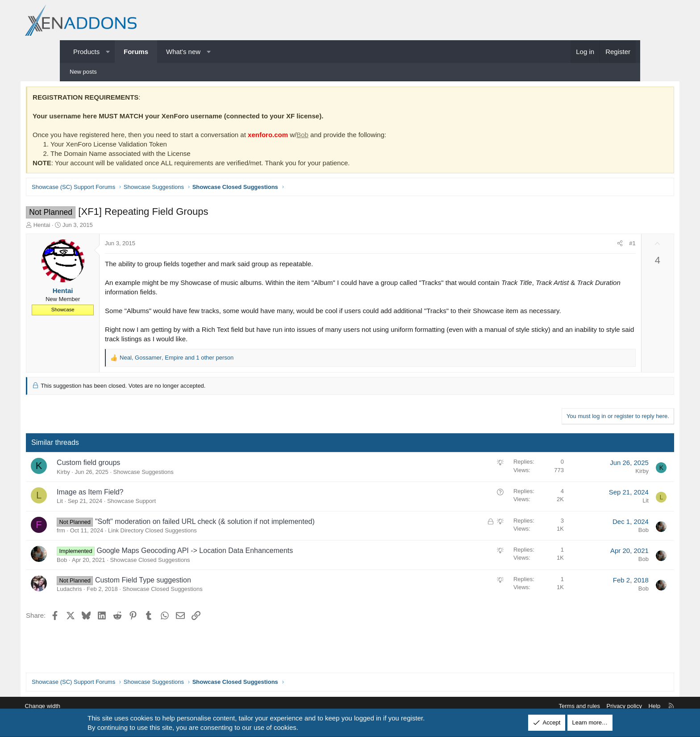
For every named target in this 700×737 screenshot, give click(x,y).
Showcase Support (172, 512)
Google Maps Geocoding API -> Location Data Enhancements (235, 562)
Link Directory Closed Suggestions (193, 541)
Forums (136, 52)
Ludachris (110, 600)
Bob (343, 136)
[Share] (579, 245)
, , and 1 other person (217, 368)
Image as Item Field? (131, 503)
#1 (592, 245)
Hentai (83, 226)
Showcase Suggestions (184, 483)
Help (611, 706)
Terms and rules (536, 706)
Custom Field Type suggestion (184, 591)
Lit (100, 512)
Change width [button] (86, 706)
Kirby (104, 483)
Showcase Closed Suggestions (190, 571)
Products (86, 52)
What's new (183, 52)
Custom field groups (129, 474)
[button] (108, 52)
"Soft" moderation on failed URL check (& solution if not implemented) (246, 532)
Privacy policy (581, 706)
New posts (83, 72)
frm (102, 541)
